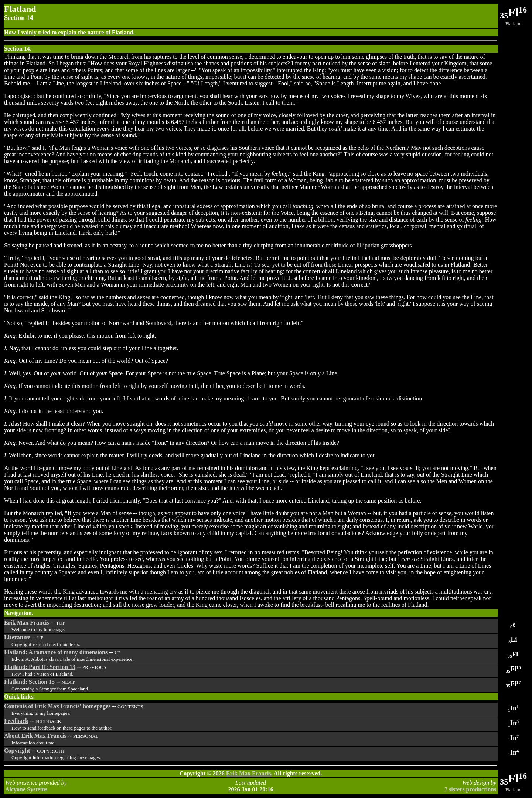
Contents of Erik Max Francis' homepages (57, 706)
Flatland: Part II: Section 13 (40, 667)
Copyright (17, 750)
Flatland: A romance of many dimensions (56, 652)
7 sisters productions (470, 789)
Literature (17, 637)
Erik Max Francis (27, 623)
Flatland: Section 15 (29, 682)
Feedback (16, 721)
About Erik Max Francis (35, 736)
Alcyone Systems (26, 789)
